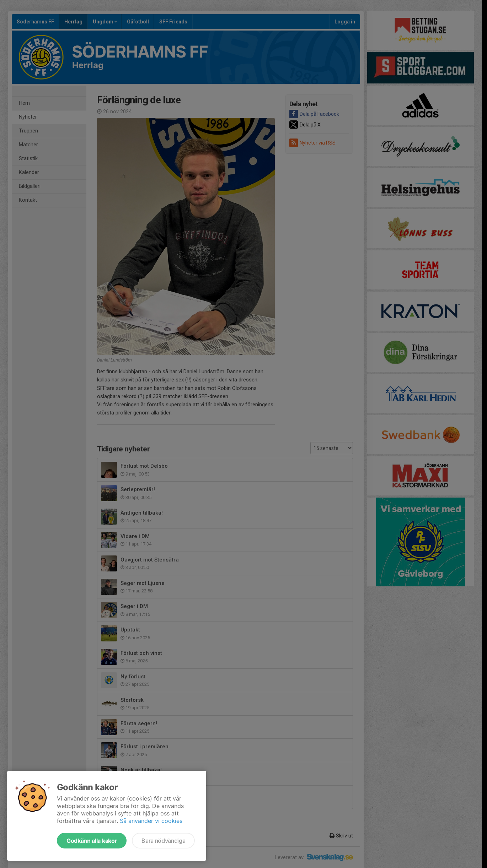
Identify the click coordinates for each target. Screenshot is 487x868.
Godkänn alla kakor (92, 841)
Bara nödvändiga (163, 841)
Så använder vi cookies (151, 821)
